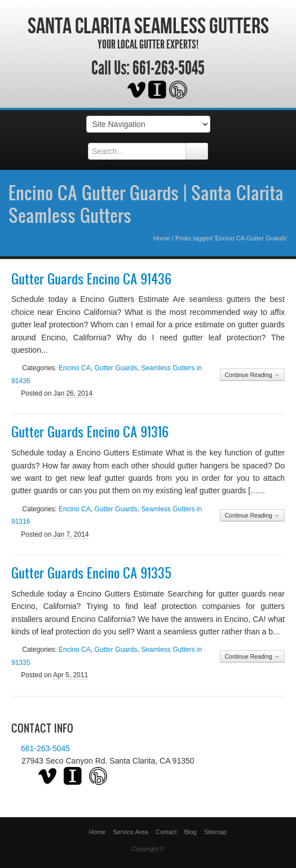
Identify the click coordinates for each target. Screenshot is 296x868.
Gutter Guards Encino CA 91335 (91, 573)
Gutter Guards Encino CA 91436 (91, 279)
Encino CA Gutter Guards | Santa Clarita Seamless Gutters (146, 204)
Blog (191, 832)
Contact (166, 832)
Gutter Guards (116, 368)
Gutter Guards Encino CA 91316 (90, 432)
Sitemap (215, 832)
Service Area (130, 832)
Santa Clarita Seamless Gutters (148, 25)
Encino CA (75, 368)
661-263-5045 (169, 68)
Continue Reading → (252, 375)
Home (162, 238)
